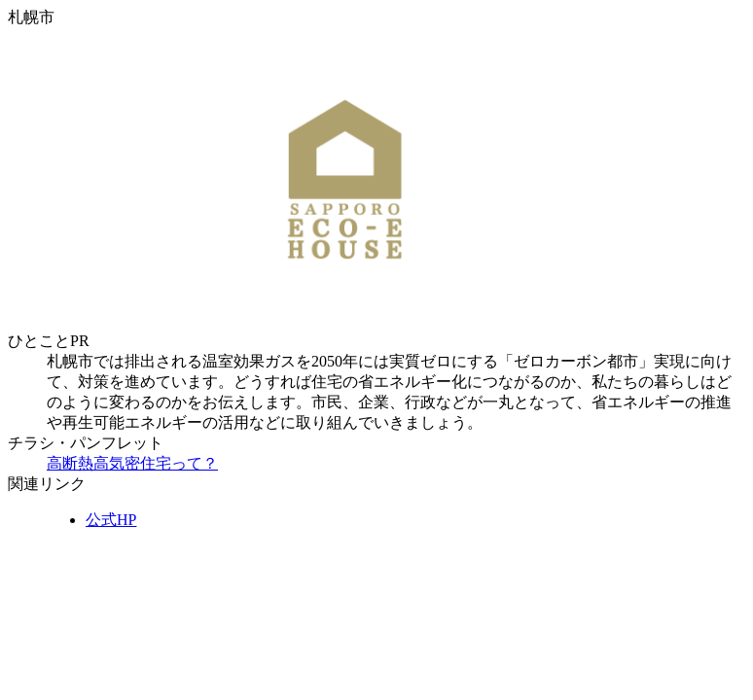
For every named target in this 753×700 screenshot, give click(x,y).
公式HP (111, 520)
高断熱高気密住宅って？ (132, 463)
